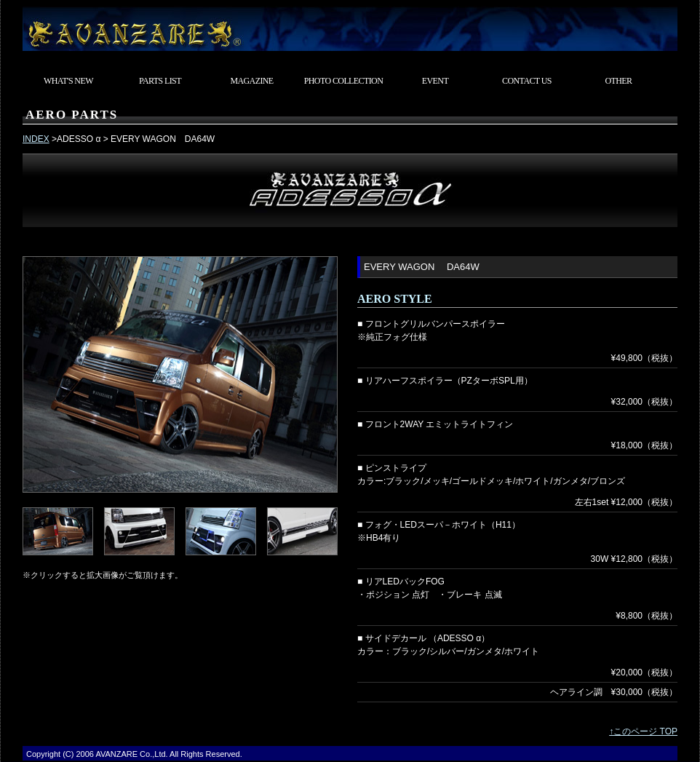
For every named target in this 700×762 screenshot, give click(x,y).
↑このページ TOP (643, 731)
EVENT (435, 81)
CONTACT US (527, 81)
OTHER (619, 81)
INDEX (36, 139)
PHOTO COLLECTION (344, 81)
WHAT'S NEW (68, 81)
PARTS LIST (160, 81)
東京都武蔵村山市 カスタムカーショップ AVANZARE (350, 25)
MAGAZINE (251, 81)
